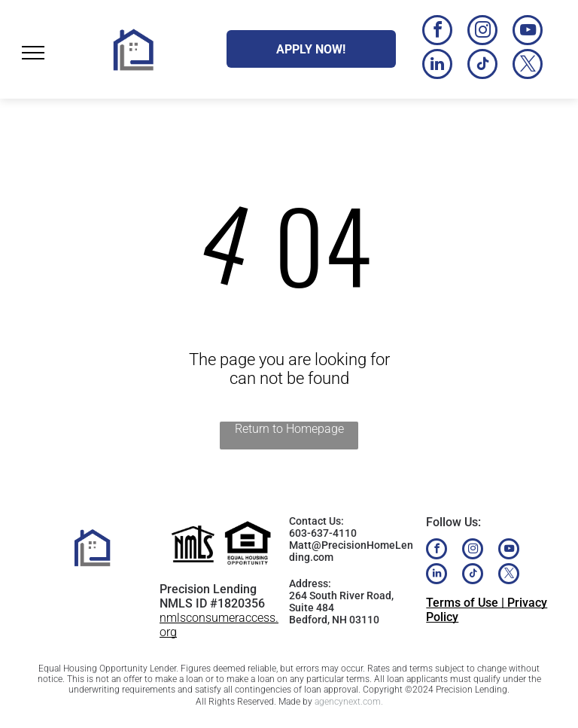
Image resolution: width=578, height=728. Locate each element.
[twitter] (528, 66)
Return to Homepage (289, 429)
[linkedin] (437, 66)
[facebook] (437, 32)
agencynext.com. (349, 702)
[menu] (33, 53)
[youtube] (528, 32)
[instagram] (482, 32)
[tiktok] (482, 66)
